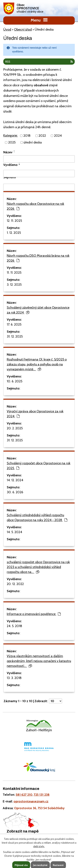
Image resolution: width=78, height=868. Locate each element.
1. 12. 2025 (14, 233)
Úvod (7, 29)
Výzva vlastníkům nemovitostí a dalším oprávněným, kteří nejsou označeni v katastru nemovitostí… (39, 661)
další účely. (39, 846)
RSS (39, 62)
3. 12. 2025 (14, 285)
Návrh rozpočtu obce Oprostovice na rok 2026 (35, 206)
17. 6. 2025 (14, 324)
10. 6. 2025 (15, 381)
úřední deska (33, 142)
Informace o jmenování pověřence (34, 614)
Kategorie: (11, 135)
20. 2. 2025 (15, 428)
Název (8, 152)
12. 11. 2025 (14, 221)
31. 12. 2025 (15, 336)
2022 (42, 136)
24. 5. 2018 (14, 626)
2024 (58, 136)
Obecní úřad (23, 29)
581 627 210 (24, 795)
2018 (27, 136)
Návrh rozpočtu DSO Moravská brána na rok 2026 (38, 258)
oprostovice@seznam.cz (31, 801)
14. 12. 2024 (15, 480)
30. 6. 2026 (15, 492)
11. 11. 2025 (14, 273)
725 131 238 (42, 795)
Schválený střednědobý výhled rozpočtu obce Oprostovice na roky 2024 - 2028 (37, 518)
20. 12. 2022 (15, 584)
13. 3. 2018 (14, 678)
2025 (12, 142)
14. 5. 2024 (14, 532)
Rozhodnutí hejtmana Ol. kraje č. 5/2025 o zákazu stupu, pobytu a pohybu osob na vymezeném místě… (37, 364)
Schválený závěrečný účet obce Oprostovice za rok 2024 (38, 310)
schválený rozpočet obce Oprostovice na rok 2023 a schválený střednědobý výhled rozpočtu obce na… (38, 567)
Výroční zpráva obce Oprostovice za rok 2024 (35, 414)
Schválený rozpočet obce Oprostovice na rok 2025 (39, 466)
